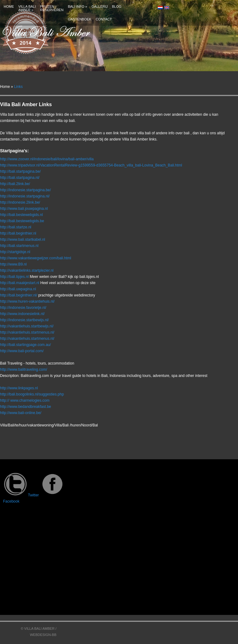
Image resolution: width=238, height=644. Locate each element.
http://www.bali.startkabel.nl (22, 240)
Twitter (21, 495)
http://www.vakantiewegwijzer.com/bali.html (35, 258)
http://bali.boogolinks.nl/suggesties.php (32, 394)
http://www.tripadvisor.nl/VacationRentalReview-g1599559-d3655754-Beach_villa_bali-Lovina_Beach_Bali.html (91, 165)
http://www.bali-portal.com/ (22, 351)
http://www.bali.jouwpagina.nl (24, 209)
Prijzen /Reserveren (52, 8)
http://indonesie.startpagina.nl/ (25, 196)
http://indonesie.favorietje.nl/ (23, 308)
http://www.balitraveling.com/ (24, 370)
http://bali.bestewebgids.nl (21, 215)
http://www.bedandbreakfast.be (26, 407)
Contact (104, 19)
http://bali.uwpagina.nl (18, 289)
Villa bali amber (27, 8)
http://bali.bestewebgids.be (22, 221)
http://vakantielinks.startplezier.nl (27, 270)
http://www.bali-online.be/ (21, 413)
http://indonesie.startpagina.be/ (25, 190)
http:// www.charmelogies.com (25, 400)
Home (9, 6)
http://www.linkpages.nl (19, 388)
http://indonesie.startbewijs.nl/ (24, 320)
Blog (117, 6)
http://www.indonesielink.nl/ (22, 314)
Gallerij (99, 6)
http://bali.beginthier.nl (18, 233)
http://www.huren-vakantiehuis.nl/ (27, 301)
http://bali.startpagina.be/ (20, 171)
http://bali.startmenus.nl (19, 246)
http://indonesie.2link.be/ (20, 202)
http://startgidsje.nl (15, 252)
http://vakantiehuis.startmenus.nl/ (27, 332)
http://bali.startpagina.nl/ (20, 178)
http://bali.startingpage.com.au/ (25, 345)
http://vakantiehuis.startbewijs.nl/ (27, 326)
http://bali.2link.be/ (15, 184)
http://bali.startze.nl (16, 227)
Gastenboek (80, 19)
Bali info (77, 6)
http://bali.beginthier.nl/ (19, 295)
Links (18, 87)
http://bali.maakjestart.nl (20, 283)
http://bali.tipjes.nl (14, 277)
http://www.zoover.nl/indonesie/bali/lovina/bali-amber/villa (47, 159)
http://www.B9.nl (13, 264)
